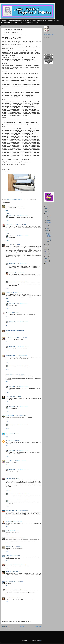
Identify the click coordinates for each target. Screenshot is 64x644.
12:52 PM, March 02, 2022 (16, 598)
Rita (6, 530)
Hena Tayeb (8, 547)
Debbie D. (8, 397)
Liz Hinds (8, 441)
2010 (47, 263)
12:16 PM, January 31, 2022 (17, 547)
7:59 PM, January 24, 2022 (18, 273)
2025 (47, 208)
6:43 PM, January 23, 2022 (15, 245)
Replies (8, 213)
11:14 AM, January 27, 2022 (19, 538)
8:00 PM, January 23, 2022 (13, 313)
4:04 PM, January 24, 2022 (14, 478)
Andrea (7, 555)
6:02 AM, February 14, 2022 (15, 572)
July (47, 225)
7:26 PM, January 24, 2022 (23, 236)
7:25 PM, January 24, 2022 (23, 216)
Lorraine (7, 572)
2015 (47, 255)
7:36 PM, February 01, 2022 (15, 555)
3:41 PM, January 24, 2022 (21, 461)
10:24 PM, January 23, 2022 (21, 355)
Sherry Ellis (8, 598)
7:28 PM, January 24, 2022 (23, 263)
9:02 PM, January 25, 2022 (13, 530)
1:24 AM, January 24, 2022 (16, 397)
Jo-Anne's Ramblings (10, 461)
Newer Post (6, 626)
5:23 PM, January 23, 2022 (18, 206)
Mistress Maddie (9, 374)
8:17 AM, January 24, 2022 (13, 433)
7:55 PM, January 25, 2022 (17, 522)
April (47, 230)
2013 (47, 258)
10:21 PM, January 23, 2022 (21, 338)
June (48, 227)
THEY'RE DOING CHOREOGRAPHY (49, 235)
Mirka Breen (8, 522)
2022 (47, 213)
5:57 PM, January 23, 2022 (20, 225)
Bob (6, 433)
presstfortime (8, 589)
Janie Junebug (10, 200)
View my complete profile (49, 35)
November (49, 218)
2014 (47, 257)
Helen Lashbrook (9, 538)
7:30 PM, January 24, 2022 (23, 346)
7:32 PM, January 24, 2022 (23, 450)
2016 (47, 253)
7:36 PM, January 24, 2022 (23, 500)
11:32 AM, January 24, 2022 (16, 441)
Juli (6, 313)
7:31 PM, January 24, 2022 (23, 386)
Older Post (38, 626)
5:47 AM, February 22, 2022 (17, 589)
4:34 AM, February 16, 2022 (18, 582)
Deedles (7, 245)
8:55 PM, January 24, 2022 (23, 510)
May (47, 229)
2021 (47, 244)
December (49, 215)
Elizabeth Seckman (10, 564)
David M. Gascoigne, (10, 416)
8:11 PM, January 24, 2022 (23, 281)
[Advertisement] (48, 86)
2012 (47, 260)
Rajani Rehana (9, 582)
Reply (7, 211)
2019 (47, 248)
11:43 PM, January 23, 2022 (19, 374)
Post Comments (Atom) (13, 629)
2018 (47, 250)
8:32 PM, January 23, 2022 (19, 330)
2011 (47, 262)
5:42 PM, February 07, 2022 (20, 564)
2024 (47, 210)
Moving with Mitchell (10, 225)
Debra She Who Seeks (10, 338)
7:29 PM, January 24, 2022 (23, 304)
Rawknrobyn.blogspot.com (11, 510)
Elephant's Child (9, 206)
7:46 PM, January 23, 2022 (16, 293)
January (48, 232)
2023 (47, 212)
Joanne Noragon (9, 330)
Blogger (40, 641)
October (48, 221)
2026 (47, 207)
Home (22, 626)
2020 (47, 246)
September (49, 222)
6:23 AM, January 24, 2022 (20, 416)
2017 (47, 251)
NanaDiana (8, 293)
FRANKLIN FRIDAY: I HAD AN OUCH (49, 240)
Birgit (7, 478)
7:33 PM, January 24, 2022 (23, 493)
